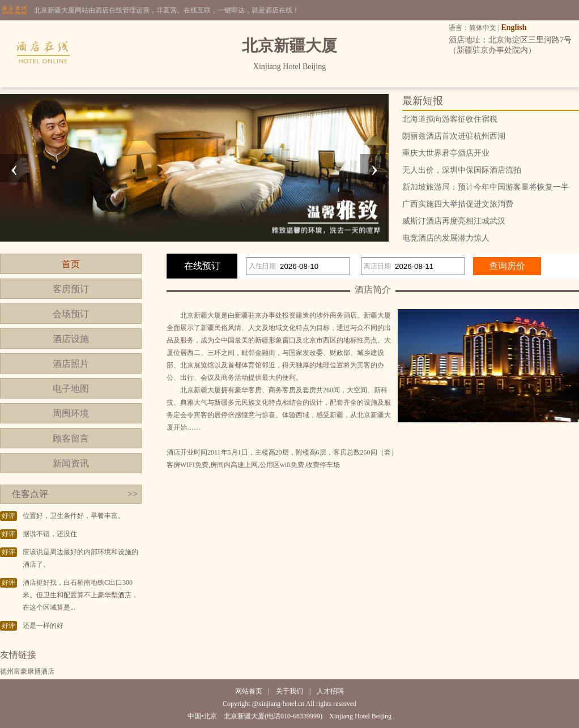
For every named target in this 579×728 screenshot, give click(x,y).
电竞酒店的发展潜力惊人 (446, 238)
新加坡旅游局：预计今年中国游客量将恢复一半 (486, 187)
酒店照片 (71, 364)
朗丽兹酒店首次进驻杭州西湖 (454, 136)
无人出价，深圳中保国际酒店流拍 (462, 170)
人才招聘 (330, 691)
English (514, 27)
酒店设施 (71, 339)
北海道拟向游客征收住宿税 (450, 119)
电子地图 (71, 389)
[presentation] (14, 168)
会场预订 (71, 314)
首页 (71, 264)
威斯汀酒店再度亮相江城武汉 (454, 221)
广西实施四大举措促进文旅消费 (458, 204)
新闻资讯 (71, 463)
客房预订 (71, 289)
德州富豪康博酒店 (27, 671)
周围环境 (71, 414)
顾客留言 (71, 438)
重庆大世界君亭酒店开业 (446, 153)
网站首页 (249, 691)
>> (133, 494)
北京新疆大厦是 (204, 315)
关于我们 (289, 691)
